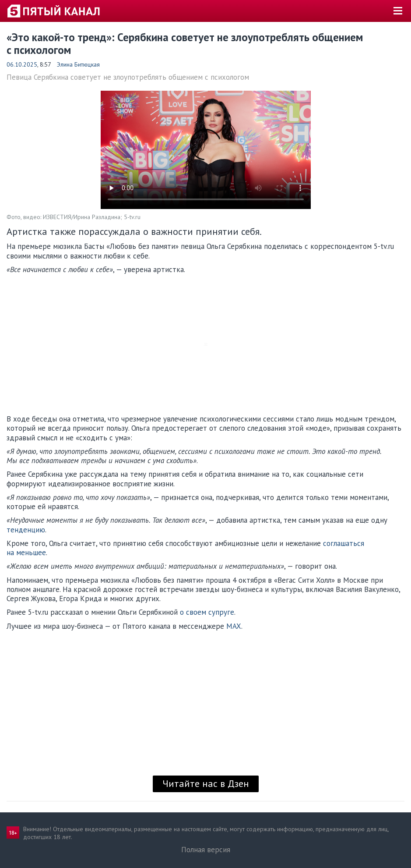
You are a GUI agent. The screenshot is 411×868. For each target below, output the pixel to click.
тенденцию (26, 530)
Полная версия (206, 850)
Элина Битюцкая (78, 64)
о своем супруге (207, 612)
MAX (234, 626)
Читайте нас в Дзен (206, 783)
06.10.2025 (22, 64)
